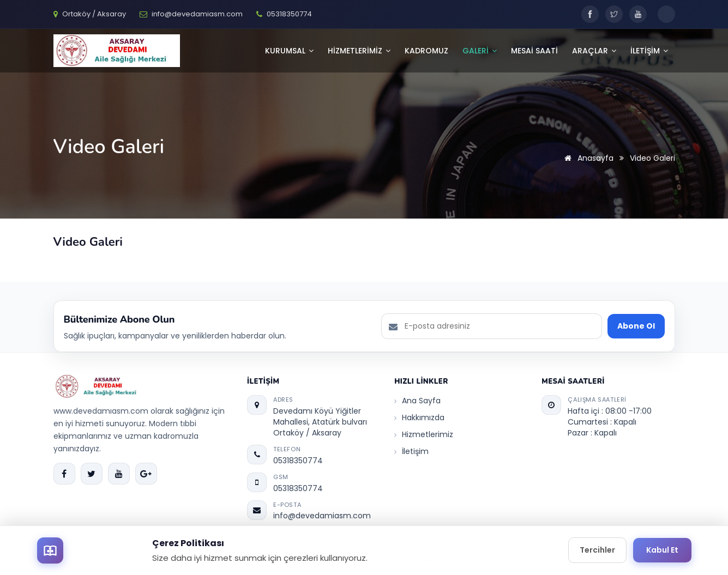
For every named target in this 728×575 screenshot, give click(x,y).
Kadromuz (426, 51)
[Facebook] (590, 14)
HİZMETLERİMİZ (359, 51)
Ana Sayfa (417, 401)
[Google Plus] (146, 474)
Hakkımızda (419, 417)
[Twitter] (614, 14)
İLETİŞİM (649, 51)
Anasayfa (587, 158)
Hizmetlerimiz (424, 434)
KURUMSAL (289, 51)
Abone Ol (636, 326)
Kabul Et (662, 550)
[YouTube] (638, 14)
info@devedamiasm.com (322, 516)
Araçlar (594, 51)
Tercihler (597, 550)
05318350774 (298, 461)
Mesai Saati (534, 51)
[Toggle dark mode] (666, 14)
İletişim (411, 451)
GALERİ (480, 51)
